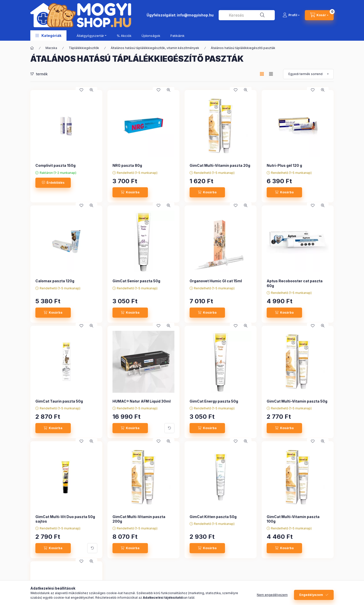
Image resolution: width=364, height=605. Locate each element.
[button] (48, 36)
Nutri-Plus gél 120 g (284, 165)
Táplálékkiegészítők (84, 48)
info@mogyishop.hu (195, 15)
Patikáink (177, 36)
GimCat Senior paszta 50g (136, 281)
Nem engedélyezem (272, 595)
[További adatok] (169, 428)
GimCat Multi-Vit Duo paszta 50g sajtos (65, 519)
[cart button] (319, 15)
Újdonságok (151, 36)
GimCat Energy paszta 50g (214, 401)
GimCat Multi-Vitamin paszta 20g (220, 165)
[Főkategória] (32, 48)
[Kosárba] (130, 192)
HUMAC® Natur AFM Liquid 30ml (142, 401)
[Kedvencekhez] (81, 90)
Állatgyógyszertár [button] (90, 36)
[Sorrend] (308, 74)
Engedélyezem (311, 595)
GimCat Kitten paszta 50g (213, 517)
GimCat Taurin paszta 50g (59, 401)
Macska (51, 48)
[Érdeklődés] (53, 183)
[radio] (271, 74)
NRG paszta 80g (127, 165)
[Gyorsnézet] (92, 90)
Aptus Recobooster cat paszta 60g (295, 283)
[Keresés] (262, 15)
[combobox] (247, 15)
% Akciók (124, 36)
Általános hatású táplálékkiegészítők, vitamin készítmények (155, 48)
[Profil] (291, 15)
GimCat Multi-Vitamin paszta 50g (297, 401)
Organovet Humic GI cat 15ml (216, 281)
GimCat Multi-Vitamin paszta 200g (139, 519)
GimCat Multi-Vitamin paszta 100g (293, 519)
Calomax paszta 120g (55, 281)
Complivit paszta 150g (55, 165)
